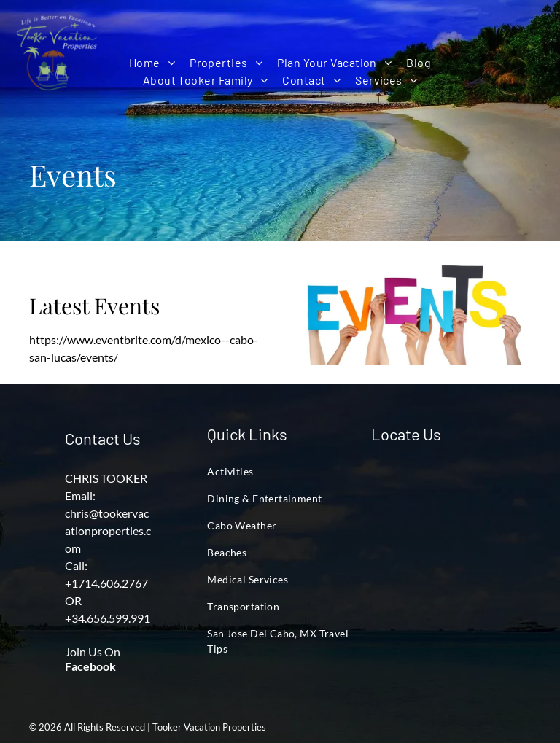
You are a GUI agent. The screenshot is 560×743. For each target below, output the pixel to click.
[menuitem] (152, 63)
